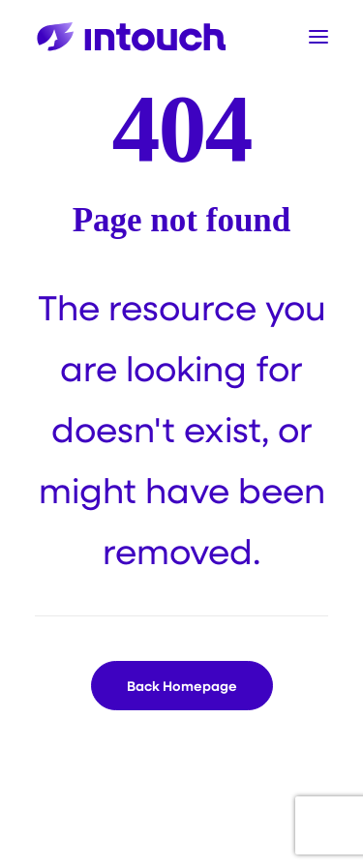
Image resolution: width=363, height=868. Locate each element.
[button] (318, 37)
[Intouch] (132, 37)
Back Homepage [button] (182, 686)
